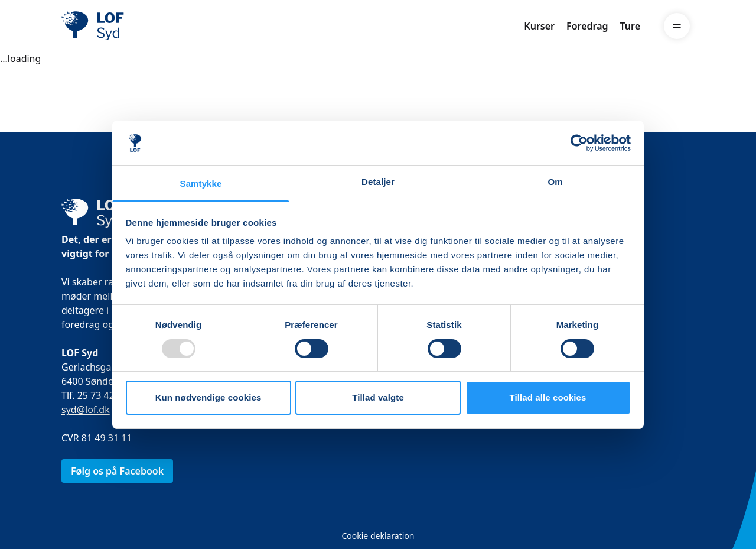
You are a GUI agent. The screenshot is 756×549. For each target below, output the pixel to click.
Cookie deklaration (378, 536)
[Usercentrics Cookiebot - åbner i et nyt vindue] (579, 143)
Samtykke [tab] (201, 183)
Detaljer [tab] (378, 182)
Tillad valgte (378, 397)
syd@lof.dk (86, 410)
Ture (630, 26)
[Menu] (677, 26)
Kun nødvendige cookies (208, 397)
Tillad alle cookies (548, 397)
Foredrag (587, 26)
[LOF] (148, 26)
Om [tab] (555, 182)
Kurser (539, 26)
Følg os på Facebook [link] (117, 471)
